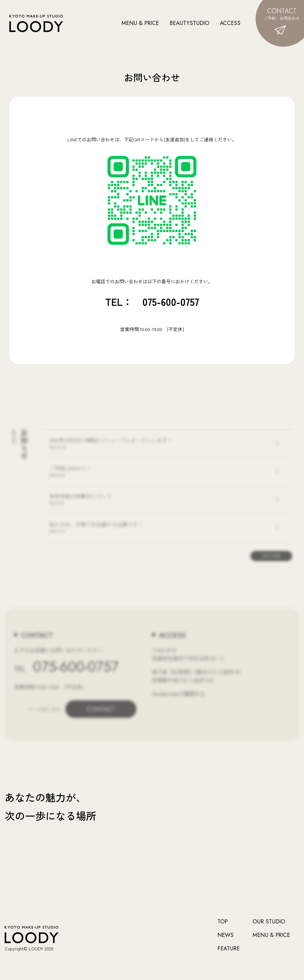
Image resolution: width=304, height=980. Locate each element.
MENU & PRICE (140, 23)
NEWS (226, 935)
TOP (223, 922)
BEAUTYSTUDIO (189, 23)
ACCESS (230, 23)
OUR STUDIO (269, 922)
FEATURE (229, 949)
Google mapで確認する (179, 693)
